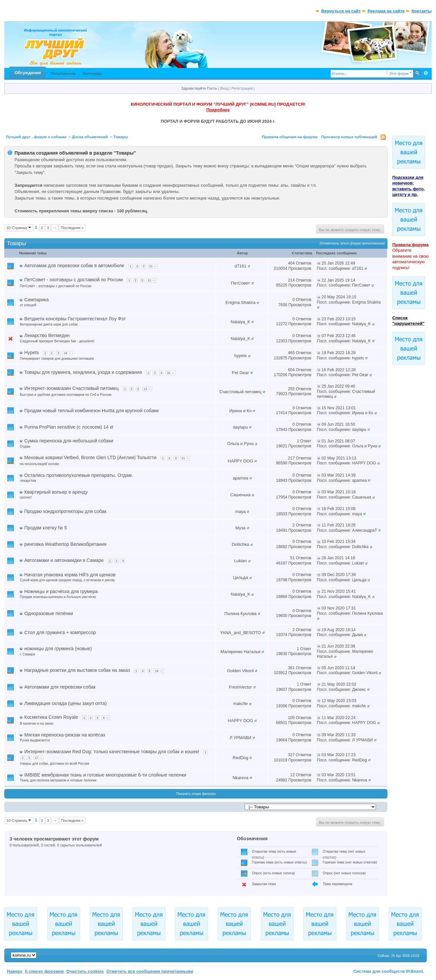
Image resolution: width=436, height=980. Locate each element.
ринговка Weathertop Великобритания (65, 544)
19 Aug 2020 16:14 (339, 630)
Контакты (421, 11)
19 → (158, 671)
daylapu (240, 427)
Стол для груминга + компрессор (60, 632)
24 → (68, 353)
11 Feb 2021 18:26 (339, 525)
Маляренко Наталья (240, 652)
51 (293, 558)
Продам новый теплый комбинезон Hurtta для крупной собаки (92, 411)
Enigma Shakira (240, 302)
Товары (121, 137)
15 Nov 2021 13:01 (339, 408)
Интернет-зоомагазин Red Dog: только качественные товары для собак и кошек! (112, 752)
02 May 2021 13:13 (339, 458)
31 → (171, 373)
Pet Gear (240, 373)
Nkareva (240, 778)
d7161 (240, 266)
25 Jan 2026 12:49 (338, 263)
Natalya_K (240, 322)
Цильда (240, 577)
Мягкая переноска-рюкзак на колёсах (65, 735)
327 (291, 755)
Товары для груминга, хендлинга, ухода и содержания (83, 372)
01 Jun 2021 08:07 (338, 441)
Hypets (32, 352)
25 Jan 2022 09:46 (338, 386)
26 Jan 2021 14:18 (338, 558)
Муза (241, 528)
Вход (225, 88)
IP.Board (414, 971)
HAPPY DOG (240, 461)
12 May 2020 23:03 (339, 701)
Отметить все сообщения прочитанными (150, 971)
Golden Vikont (240, 671)
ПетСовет (240, 283)
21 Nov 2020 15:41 (339, 591)
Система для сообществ (379, 971)
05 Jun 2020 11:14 (338, 668)
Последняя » (72, 228)
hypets (240, 356)
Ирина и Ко (240, 411)
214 (291, 280)
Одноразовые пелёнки (49, 613)
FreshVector (240, 687)
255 (291, 389)
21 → (153, 266)
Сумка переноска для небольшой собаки (69, 441)
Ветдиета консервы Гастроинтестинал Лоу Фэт (75, 319)
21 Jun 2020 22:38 (338, 646)
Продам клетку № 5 (46, 528)
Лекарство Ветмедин (47, 335)
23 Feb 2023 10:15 (339, 319)
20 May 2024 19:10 (339, 297)
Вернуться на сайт (341, 11)
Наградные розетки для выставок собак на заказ (77, 670)
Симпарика (36, 300)
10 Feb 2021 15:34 (339, 542)
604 (291, 370)
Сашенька (240, 495)
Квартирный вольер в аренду (56, 492)
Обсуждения (28, 73)
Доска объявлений (90, 137)
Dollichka (240, 544)
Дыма (357, 635)
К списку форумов (44, 971)
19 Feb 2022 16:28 (339, 353)
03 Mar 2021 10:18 (339, 492)
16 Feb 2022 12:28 (339, 370)
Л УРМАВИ (240, 738)
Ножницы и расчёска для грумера (61, 591)
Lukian (240, 561)
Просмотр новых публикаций (349, 137)
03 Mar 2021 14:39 (339, 475)
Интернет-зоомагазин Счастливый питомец (71, 388)
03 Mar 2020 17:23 (339, 755)
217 (291, 458)
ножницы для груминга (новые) (58, 649)
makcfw (240, 703)
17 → (38, 758)
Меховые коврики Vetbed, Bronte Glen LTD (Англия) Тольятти (90, 458)
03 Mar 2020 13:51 (339, 775)
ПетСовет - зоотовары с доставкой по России (73, 280)
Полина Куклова (240, 614)
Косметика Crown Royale (51, 717)
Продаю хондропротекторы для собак (65, 511)
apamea (240, 478)
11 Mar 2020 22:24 (339, 718)
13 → (147, 389)
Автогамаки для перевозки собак (60, 687)
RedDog (240, 758)
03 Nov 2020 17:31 (339, 608)
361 (291, 668)
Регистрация (242, 88)
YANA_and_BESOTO (241, 633)
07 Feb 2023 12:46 (339, 336)
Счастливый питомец (240, 392)
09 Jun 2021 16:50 (338, 424)
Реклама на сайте (386, 11)
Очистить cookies (85, 971)
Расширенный (426, 73)
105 (291, 718)
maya (240, 511)
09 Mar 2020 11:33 (339, 735)
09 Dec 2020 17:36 (339, 575)
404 (291, 263)
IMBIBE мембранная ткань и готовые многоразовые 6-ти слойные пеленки (105, 775)
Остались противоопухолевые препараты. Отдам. (79, 475)
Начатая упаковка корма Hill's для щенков (70, 575)
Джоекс (359, 690)
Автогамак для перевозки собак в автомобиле (74, 266)
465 (291, 353)
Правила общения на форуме (290, 137)
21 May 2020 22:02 (339, 684)
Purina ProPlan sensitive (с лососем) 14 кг (69, 427)
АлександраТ (364, 530)
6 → (106, 718)
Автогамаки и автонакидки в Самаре (64, 560)
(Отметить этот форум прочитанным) (352, 243)
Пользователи (63, 73)
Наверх (15, 971)
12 (293, 775)
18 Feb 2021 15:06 (339, 509)
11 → (152, 280)
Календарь (92, 73)
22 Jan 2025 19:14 (338, 280)
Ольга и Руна (240, 444)
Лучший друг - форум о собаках (36, 137)
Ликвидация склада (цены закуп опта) (65, 703)
